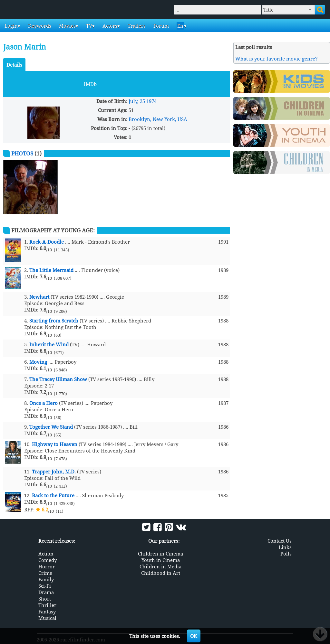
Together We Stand (51, 427)
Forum (160, 26)
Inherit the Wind (49, 344)
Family (46, 579)
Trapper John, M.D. (54, 471)
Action (46, 554)
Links (285, 547)
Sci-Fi (45, 586)
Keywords (39, 26)
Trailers (136, 26)
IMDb (90, 84)
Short (45, 599)
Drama (46, 592)
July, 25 (137, 101)
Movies (67, 26)
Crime (45, 573)
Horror (47, 566)
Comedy (48, 560)
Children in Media (160, 566)
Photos (22, 153)
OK (194, 636)
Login (10, 26)
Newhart (39, 297)
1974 (151, 101)
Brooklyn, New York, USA (158, 119)
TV (88, 26)
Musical (47, 618)
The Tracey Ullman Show (58, 379)
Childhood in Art (161, 573)
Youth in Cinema (161, 560)
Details (14, 65)
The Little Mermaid (51, 270)
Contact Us (280, 541)
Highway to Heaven (55, 444)
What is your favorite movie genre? (277, 59)
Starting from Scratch (54, 321)
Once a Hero (44, 403)
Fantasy (47, 611)
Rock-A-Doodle (47, 242)
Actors (109, 26)
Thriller (47, 605)
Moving (38, 362)
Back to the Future (53, 495)
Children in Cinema (160, 554)
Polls (286, 554)
